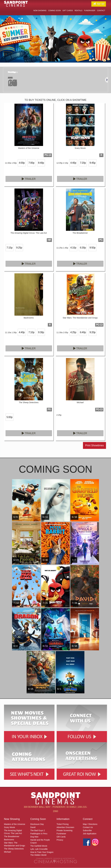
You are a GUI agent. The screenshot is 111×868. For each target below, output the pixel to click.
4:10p (73, 248)
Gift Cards (68, 11)
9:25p (19, 248)
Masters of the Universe (15, 824)
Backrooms (9, 840)
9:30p (41, 332)
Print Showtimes (94, 445)
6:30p (83, 248)
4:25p (73, 332)
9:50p (92, 248)
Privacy (60, 840)
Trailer (29, 179)
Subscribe (87, 830)
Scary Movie (10, 827)
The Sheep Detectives (14, 849)
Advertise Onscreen (65, 827)
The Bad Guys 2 (38, 830)
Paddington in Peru (39, 834)
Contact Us (88, 827)
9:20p (92, 332)
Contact (101, 11)
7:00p (31, 163)
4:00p (22, 163)
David (33, 827)
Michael (7, 852)
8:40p (41, 163)
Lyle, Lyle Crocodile (39, 849)
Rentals (78, 11)
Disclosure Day (37, 824)
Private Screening (65, 830)
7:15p (10, 248)
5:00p (10, 417)
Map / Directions (90, 824)
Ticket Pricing (63, 824)
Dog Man (34, 837)
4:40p (73, 163)
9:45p (92, 163)
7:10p (31, 332)
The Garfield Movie (39, 846)
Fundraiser (90, 11)
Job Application (90, 834)
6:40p (83, 332)
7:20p (83, 163)
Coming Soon (54, 11)
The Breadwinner (12, 836)
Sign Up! (99, 4)
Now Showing (40, 11)
